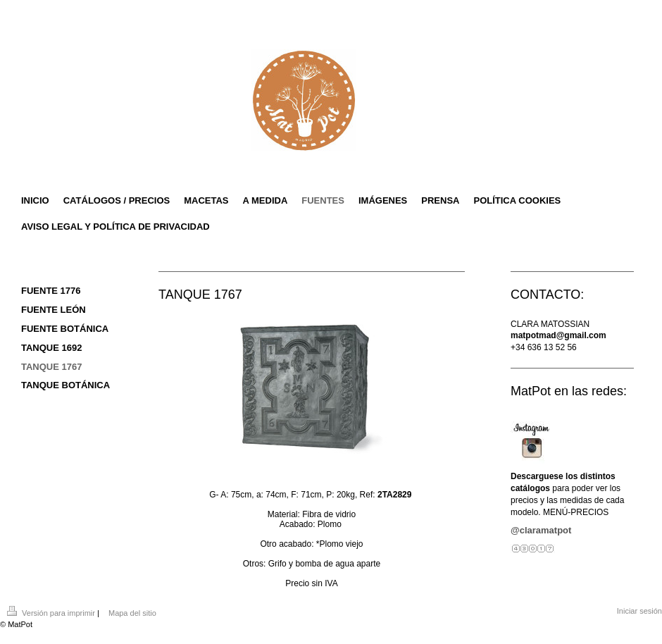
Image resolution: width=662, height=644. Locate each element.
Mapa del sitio (132, 613)
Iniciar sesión (639, 611)
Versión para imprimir (52, 613)
